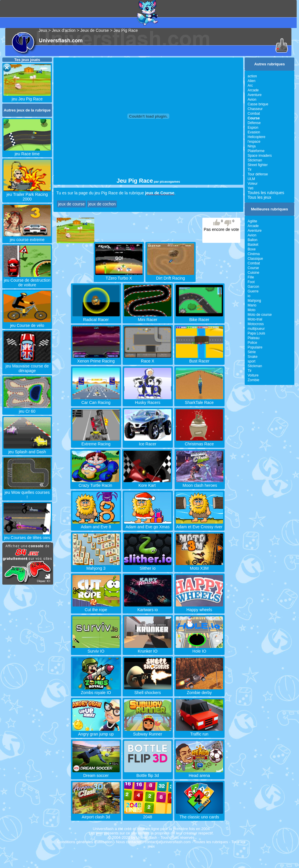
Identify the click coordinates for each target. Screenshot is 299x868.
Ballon (252, 240)
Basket (253, 245)
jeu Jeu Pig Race (27, 97)
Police (252, 343)
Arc (250, 86)
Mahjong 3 (96, 566)
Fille (251, 277)
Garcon (253, 287)
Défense (254, 123)
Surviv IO (96, 649)
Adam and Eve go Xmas (148, 524)
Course (253, 268)
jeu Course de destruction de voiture (27, 280)
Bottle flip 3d (148, 773)
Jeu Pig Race (126, 30)
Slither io (148, 566)
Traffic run (199, 732)
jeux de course (71, 204)
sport (252, 361)
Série (252, 352)
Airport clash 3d (96, 815)
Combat (254, 114)
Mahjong (254, 301)
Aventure (255, 95)
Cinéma (254, 254)
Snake (253, 357)
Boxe (252, 249)
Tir (250, 170)
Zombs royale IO (96, 690)
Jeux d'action (64, 30)
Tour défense (258, 174)
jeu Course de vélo (27, 323)
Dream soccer (96, 773)
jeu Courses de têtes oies (27, 535)
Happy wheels (199, 607)
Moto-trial (255, 319)
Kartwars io (148, 607)
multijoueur (256, 329)
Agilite (252, 221)
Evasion (254, 132)
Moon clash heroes (200, 483)
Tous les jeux (259, 197)
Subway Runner (148, 732)
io (249, 296)
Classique (255, 259)
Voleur (253, 184)
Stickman (255, 160)
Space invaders (260, 156)
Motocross (256, 324)
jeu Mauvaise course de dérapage (27, 366)
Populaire (255, 347)
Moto (252, 310)
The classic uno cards (199, 815)
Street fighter (258, 165)
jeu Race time (27, 151)
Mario (252, 305)
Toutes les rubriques (266, 193)
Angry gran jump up (96, 732)
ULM (251, 179)
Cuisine (253, 273)
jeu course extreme (27, 237)
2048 (148, 815)
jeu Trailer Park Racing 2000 (27, 194)
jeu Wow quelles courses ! (27, 492)
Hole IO (199, 649)
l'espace (254, 142)
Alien (252, 81)
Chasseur (255, 109)
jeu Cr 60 (27, 409)
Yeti (251, 188)
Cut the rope (96, 607)
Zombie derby (199, 690)
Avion (252, 100)
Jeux (43, 30)
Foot (251, 282)
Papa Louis (256, 333)
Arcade (253, 90)
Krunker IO (148, 649)
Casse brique (258, 104)
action (252, 76)
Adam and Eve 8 (96, 524)
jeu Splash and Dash (27, 449)
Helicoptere (257, 137)
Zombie (253, 380)
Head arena (199, 773)
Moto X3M (199, 566)
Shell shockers (148, 690)
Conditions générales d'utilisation (85, 842)
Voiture (253, 375)
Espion (253, 128)
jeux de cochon (102, 204)
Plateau (254, 338)
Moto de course (260, 315)
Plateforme (256, 151)
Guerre (253, 291)
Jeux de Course (95, 30)
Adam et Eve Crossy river (199, 524)
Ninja (252, 146)
